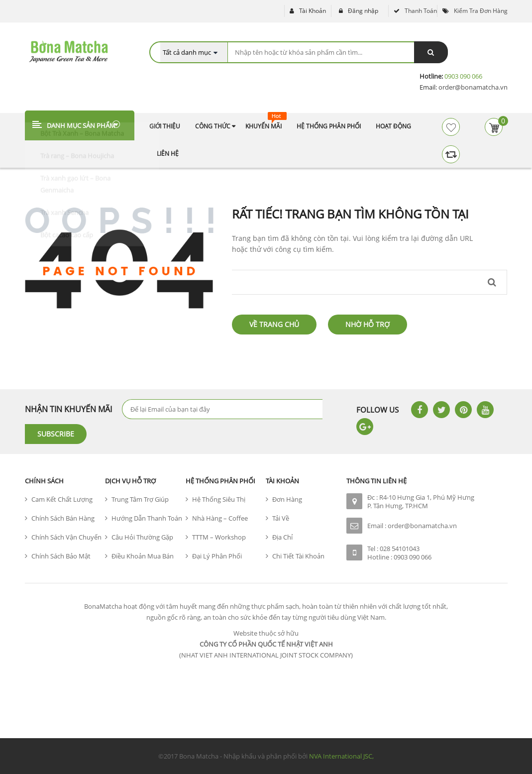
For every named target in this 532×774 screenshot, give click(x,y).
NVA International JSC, (341, 756)
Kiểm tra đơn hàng (481, 11)
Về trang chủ (274, 324)
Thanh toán (421, 11)
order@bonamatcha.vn (472, 87)
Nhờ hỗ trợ (368, 324)
